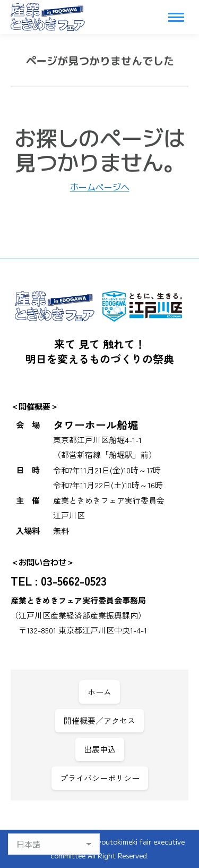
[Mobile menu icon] (176, 17)
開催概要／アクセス (99, 720)
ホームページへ (100, 187)
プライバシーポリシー (100, 778)
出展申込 (100, 749)
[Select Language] (54, 844)
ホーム (99, 692)
